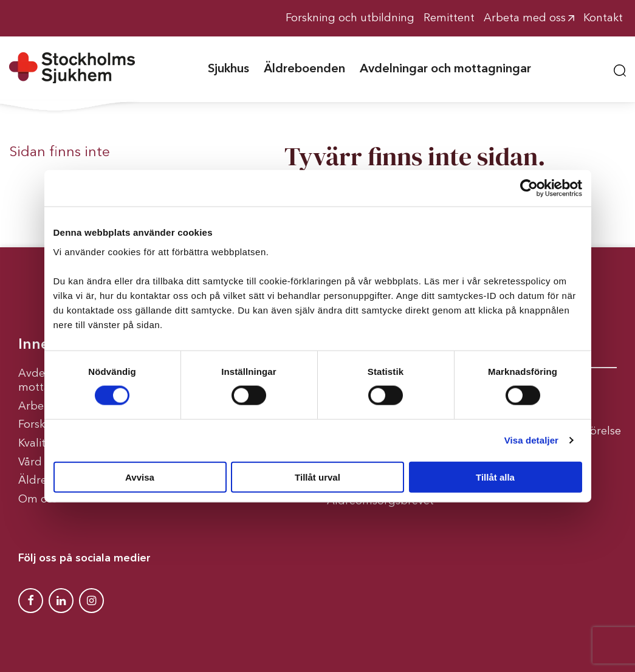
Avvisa (140, 477)
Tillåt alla (495, 477)
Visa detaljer (531, 440)
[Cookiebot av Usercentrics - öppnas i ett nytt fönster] (529, 188)
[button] (620, 69)
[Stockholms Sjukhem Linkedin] (61, 601)
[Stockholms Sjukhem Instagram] (91, 601)
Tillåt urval (317, 477)
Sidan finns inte (60, 153)
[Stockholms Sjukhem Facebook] (31, 601)
